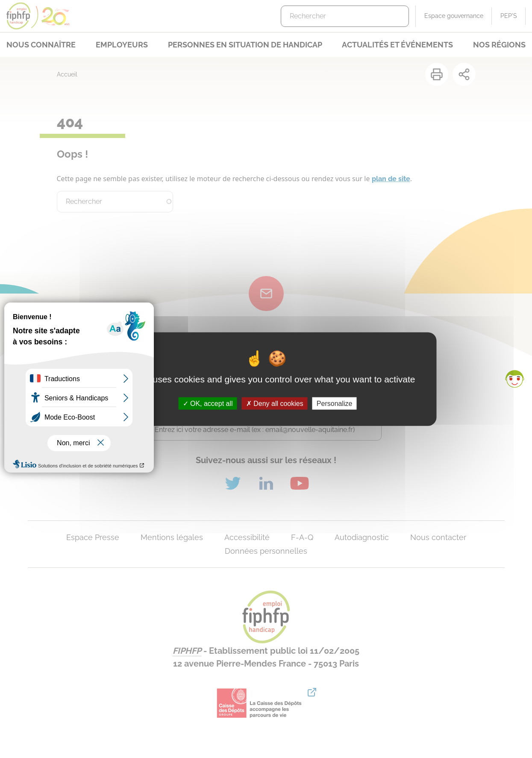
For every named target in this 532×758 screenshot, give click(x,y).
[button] (514, 379)
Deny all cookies (275, 403)
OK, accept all (208, 403)
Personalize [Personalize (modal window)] (335, 403)
